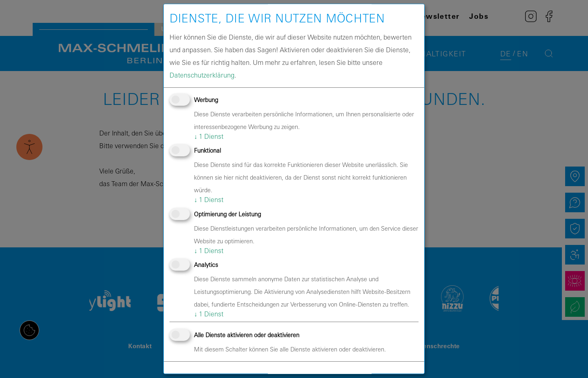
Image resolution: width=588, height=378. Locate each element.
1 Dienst (209, 136)
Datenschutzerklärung (202, 75)
